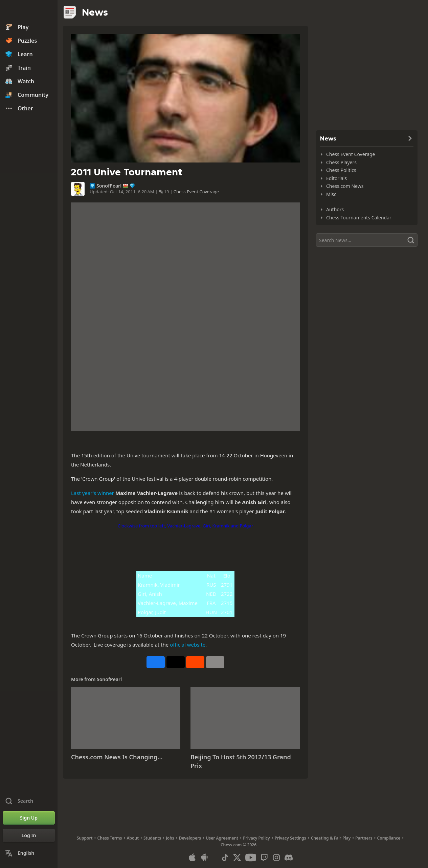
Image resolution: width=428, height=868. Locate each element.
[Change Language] (29, 853)
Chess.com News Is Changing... (117, 757)
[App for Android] (204, 858)
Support (85, 838)
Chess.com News (345, 186)
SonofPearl (109, 186)
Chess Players (341, 162)
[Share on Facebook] (156, 662)
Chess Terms (110, 838)
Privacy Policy (256, 838)
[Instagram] (276, 858)
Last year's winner (93, 493)
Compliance (389, 838)
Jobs (170, 838)
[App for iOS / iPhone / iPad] (192, 858)
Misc (331, 194)
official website (188, 645)
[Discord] (289, 858)
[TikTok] (225, 858)
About (133, 838)
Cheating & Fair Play (331, 838)
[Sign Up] (29, 818)
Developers (190, 838)
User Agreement (222, 838)
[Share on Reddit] (195, 662)
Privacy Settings (290, 838)
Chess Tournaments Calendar (359, 218)
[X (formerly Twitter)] (237, 858)
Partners (364, 838)
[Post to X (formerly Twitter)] (176, 662)
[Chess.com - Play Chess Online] (29, 12)
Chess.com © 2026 (239, 845)
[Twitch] (264, 858)
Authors (335, 209)
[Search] (367, 240)
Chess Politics (341, 170)
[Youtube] (251, 858)
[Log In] (29, 836)
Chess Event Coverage (196, 192)
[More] (215, 662)
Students (152, 838)
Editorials (336, 178)
